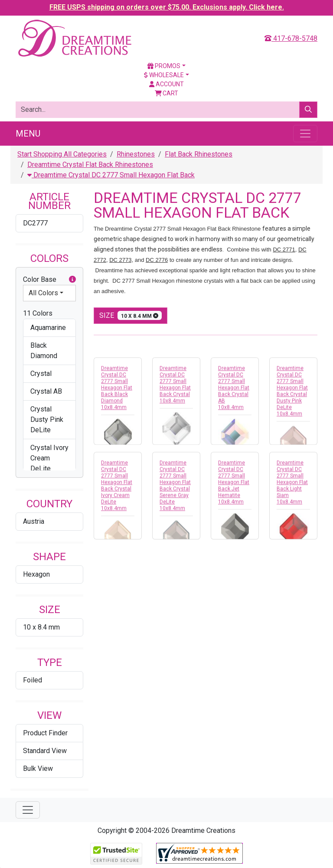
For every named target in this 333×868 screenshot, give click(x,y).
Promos (164, 66)
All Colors (43, 293)
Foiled (33, 680)
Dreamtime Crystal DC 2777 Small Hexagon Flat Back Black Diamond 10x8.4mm (117, 390)
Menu (28, 134)
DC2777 (35, 223)
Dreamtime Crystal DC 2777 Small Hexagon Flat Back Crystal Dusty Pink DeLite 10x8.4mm (292, 393)
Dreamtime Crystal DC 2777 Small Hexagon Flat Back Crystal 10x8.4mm (175, 387)
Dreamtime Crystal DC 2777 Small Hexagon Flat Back (111, 175)
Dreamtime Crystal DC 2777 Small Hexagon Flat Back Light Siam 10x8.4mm (292, 485)
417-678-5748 (291, 38)
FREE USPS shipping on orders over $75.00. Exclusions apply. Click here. (167, 7)
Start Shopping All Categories (62, 154)
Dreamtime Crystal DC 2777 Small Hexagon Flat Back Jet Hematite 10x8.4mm (234, 485)
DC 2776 (157, 260)
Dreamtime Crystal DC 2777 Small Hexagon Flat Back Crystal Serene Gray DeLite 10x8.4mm (175, 488)
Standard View (45, 751)
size (131, 315)
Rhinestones (136, 154)
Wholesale (164, 75)
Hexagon (36, 574)
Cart (167, 93)
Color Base (49, 280)
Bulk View (38, 768)
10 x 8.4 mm (41, 627)
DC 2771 (284, 250)
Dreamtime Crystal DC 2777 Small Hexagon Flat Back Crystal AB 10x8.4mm (234, 390)
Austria (34, 521)
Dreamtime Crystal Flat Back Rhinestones (90, 165)
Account (166, 84)
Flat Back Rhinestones (199, 154)
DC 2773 (120, 260)
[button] (72, 280)
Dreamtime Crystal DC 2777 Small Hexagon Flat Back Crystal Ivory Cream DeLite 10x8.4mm (117, 488)
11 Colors (38, 313)
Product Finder (45, 733)
